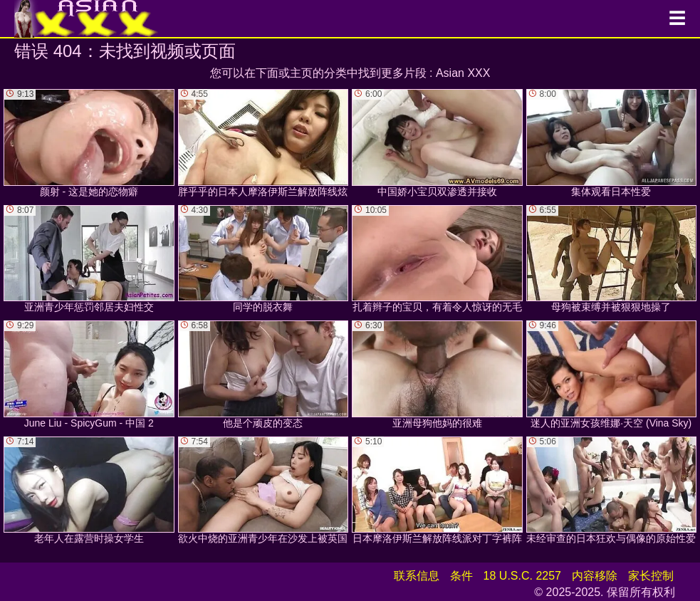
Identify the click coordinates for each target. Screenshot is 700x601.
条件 (461, 576)
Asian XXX (463, 73)
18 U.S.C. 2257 (522, 576)
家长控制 (651, 576)
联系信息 (417, 576)
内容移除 (595, 576)
